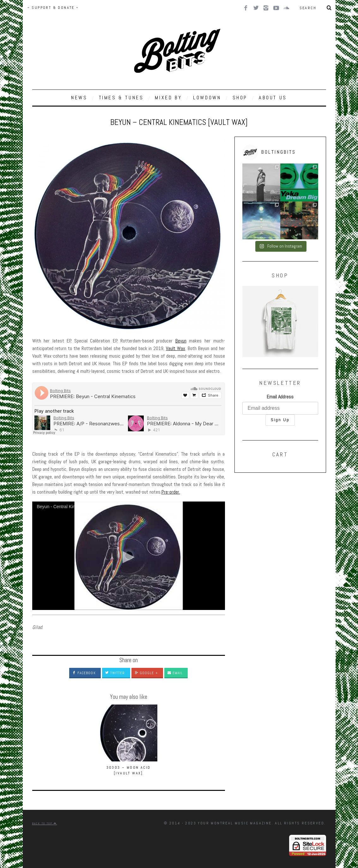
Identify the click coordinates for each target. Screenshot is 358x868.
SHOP (240, 98)
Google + (146, 673)
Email (175, 673)
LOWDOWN (207, 98)
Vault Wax (176, 348)
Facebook (84, 673)
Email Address (280, 397)
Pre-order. (171, 492)
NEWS (79, 98)
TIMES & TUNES (121, 98)
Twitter (115, 673)
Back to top (45, 823)
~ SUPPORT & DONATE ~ (53, 8)
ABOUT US (273, 98)
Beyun (181, 341)
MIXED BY (168, 98)
